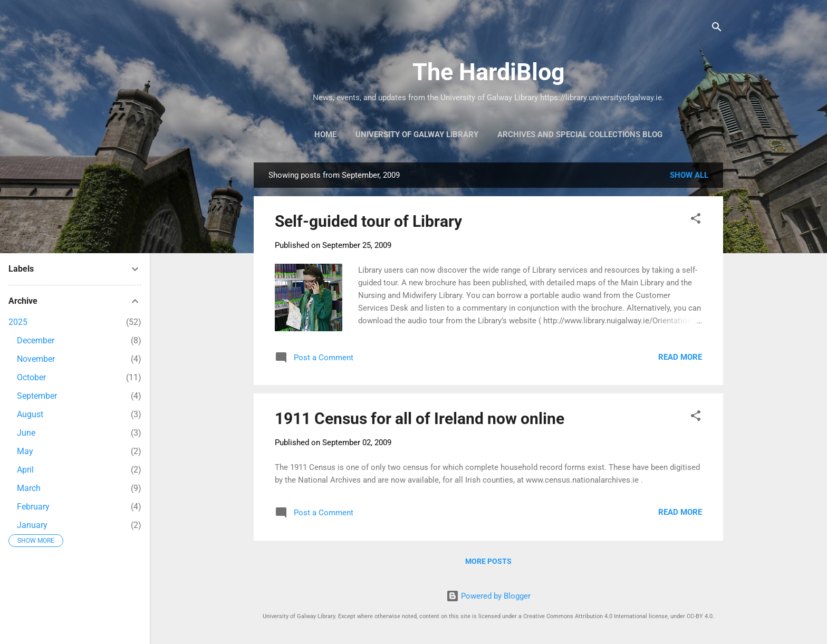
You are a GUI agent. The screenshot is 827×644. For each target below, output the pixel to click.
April (25, 470)
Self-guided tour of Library (368, 221)
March (29, 488)
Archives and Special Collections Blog (580, 134)
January (32, 525)
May (25, 451)
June (26, 433)
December (36, 340)
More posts (488, 561)
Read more (680, 357)
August (30, 414)
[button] (696, 220)
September (37, 396)
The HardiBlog (489, 72)
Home (325, 134)
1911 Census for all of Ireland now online (420, 419)
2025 (18, 322)
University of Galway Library (417, 134)
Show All (689, 175)
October (31, 377)
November (36, 359)
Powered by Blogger (488, 596)
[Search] (717, 29)
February (33, 507)
